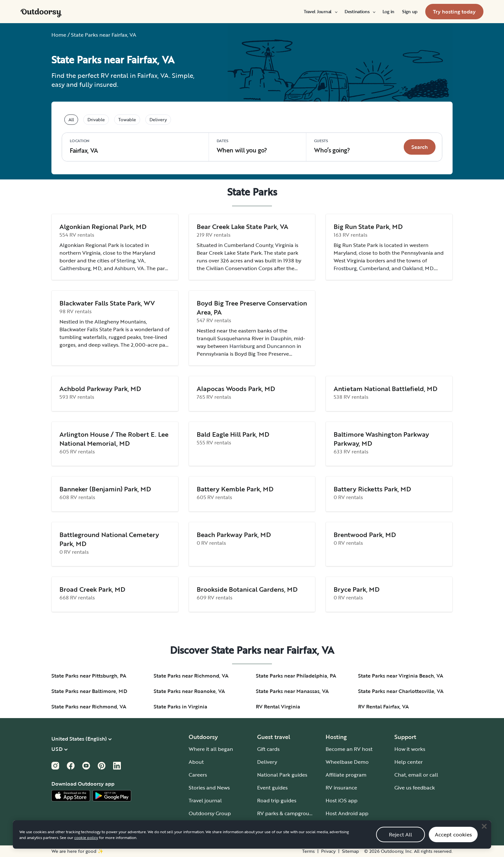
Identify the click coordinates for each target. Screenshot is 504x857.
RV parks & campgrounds (288, 813)
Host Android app (347, 813)
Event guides (272, 788)
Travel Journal (320, 12)
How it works (410, 749)
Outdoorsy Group (210, 813)
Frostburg (345, 268)
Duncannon (281, 346)
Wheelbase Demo (347, 762)
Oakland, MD (418, 268)
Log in (388, 12)
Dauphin (281, 338)
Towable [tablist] (127, 119)
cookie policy (86, 846)
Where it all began (211, 749)
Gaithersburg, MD (81, 268)
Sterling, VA (131, 260)
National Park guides (282, 775)
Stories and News (209, 788)
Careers (198, 775)
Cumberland (374, 268)
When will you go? (242, 146)
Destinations (360, 12)
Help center (409, 762)
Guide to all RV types (282, 826)
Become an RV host (349, 749)
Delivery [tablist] (158, 119)
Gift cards (268, 749)
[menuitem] (320, 12)
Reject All (401, 843)
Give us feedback (415, 788)
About (196, 762)
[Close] (484, 835)
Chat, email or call (416, 775)
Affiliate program (346, 775)
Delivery (267, 762)
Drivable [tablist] (96, 119)
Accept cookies (453, 843)
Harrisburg (242, 346)
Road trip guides (277, 800)
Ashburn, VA (129, 268)
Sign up (410, 12)
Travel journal (205, 800)
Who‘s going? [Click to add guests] (332, 146)
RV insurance (341, 788)
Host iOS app (342, 800)
